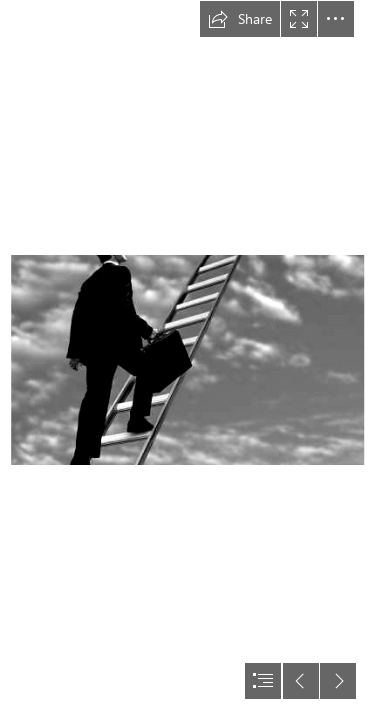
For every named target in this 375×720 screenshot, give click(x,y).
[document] (187, 360)
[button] (240, 19)
